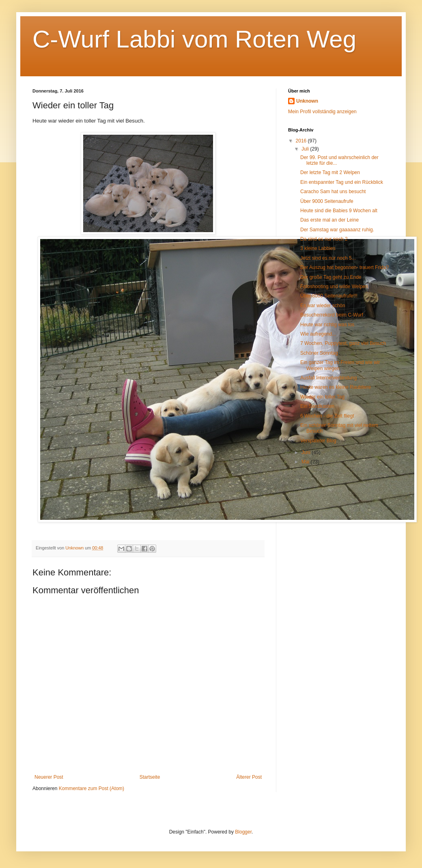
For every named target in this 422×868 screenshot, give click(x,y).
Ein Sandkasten (317, 406)
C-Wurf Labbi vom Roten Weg (194, 39)
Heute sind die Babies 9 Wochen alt (339, 211)
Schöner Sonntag (319, 353)
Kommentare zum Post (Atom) (92, 788)
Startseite (150, 777)
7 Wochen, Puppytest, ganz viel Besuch (343, 343)
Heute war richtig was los (327, 325)
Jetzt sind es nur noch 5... (328, 258)
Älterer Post (249, 777)
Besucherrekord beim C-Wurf (332, 315)
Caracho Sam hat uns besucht (333, 192)
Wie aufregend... (318, 334)
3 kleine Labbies (318, 248)
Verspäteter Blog (318, 441)
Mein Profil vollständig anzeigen (322, 112)
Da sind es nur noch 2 (324, 239)
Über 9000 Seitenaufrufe (327, 201)
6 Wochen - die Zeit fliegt (327, 416)
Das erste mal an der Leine (329, 220)
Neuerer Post (49, 777)
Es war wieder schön (323, 306)
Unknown (307, 101)
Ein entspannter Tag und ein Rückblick (342, 182)
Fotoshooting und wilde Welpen (334, 286)
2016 (302, 141)
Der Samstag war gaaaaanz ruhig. (337, 230)
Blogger (243, 832)
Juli (306, 149)
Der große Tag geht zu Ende (331, 277)
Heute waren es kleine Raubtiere (336, 387)
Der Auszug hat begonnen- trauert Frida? (344, 267)
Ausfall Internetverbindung (328, 378)
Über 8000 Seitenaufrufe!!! (329, 296)
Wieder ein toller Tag (322, 397)
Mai (306, 462)
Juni (307, 452)
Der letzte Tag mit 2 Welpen (330, 172)
